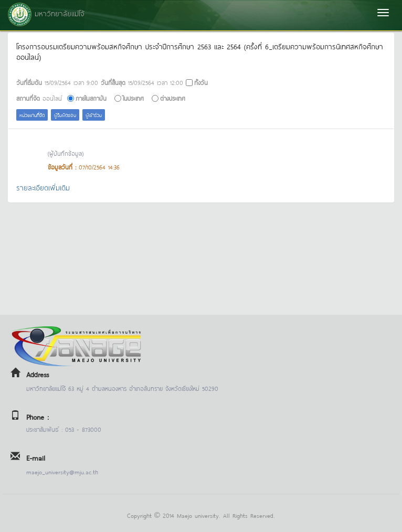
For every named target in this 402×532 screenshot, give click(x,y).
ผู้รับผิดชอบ (65, 115)
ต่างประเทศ (173, 98)
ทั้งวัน (201, 82)
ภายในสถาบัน (91, 98)
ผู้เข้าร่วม (94, 115)
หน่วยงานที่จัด (32, 115)
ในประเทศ (133, 98)
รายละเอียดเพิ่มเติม (43, 187)
